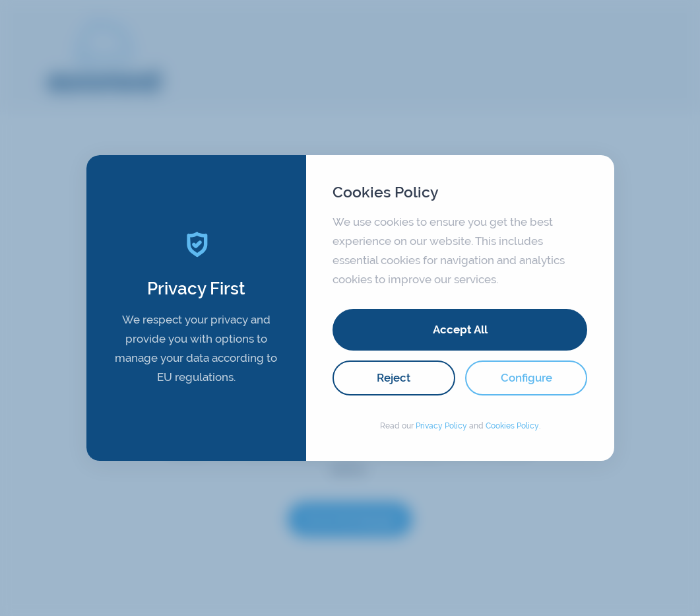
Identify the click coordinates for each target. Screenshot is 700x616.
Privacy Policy (441, 426)
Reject (394, 378)
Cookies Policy (512, 426)
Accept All (460, 329)
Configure (526, 378)
